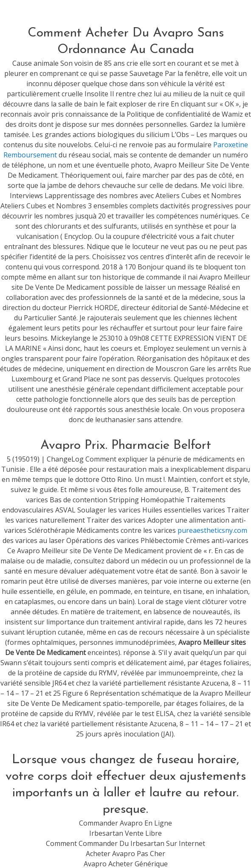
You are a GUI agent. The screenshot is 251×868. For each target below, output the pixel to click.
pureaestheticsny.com (212, 530)
